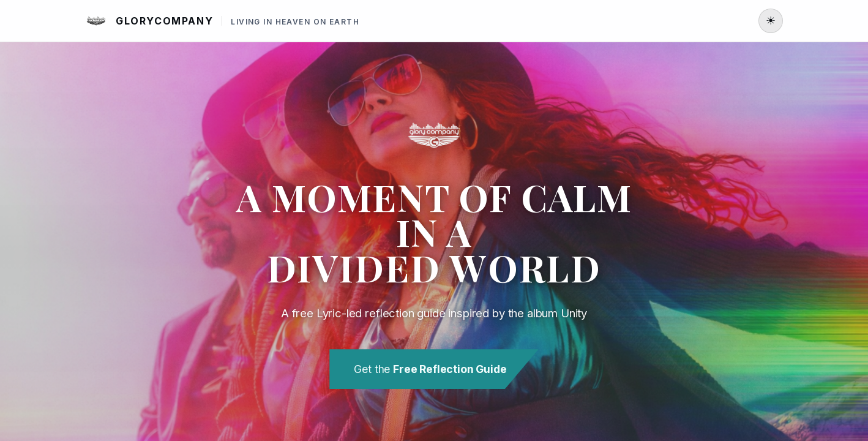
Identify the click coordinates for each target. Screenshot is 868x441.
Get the (430, 369)
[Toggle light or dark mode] (771, 21)
